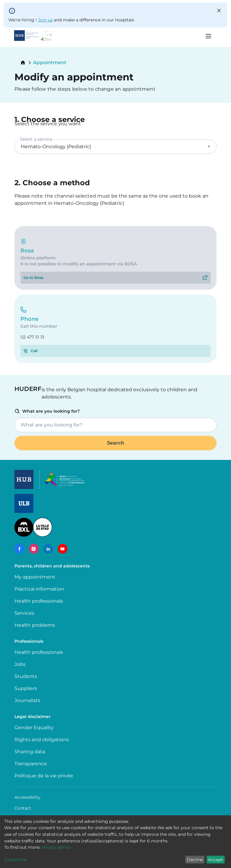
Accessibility (28, 797)
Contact (23, 808)
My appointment (35, 577)
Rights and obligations (42, 740)
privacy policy (56, 847)
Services (24, 613)
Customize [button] (15, 860)
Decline (195, 860)
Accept (216, 860)
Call (34, 351)
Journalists (27, 700)
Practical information (40, 589)
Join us (45, 20)
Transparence (31, 764)
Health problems (35, 625)
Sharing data (30, 752)
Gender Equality (34, 727)
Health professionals (39, 601)
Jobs (20, 664)
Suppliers (26, 688)
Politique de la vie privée (44, 776)
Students (26, 676)
